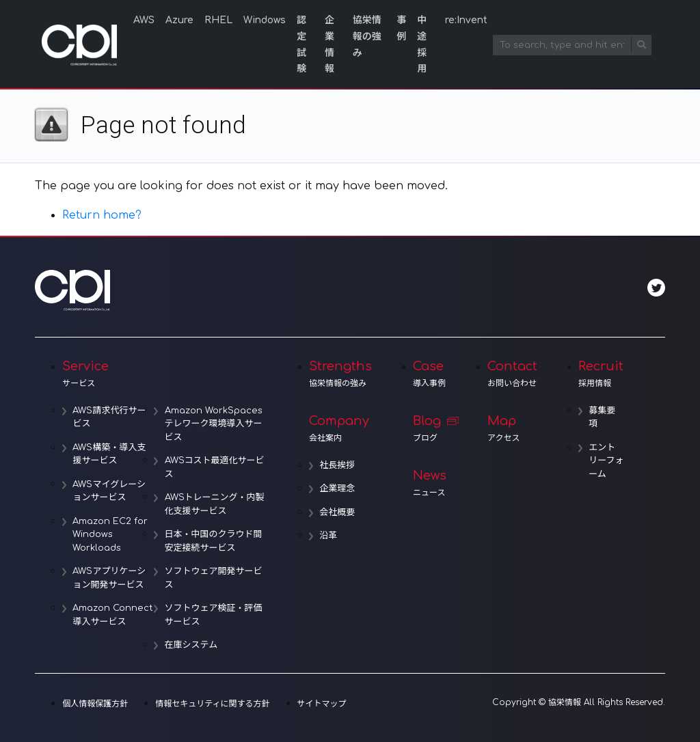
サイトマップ (322, 704)
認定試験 (301, 44)
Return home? (102, 215)
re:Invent (466, 20)
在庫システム (191, 645)
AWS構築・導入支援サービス (110, 454)
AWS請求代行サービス (110, 417)
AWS (144, 20)
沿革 (329, 536)
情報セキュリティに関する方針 (212, 704)
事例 (401, 28)
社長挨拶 (338, 465)
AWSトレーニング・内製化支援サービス (215, 504)
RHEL (218, 20)
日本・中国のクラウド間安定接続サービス (214, 541)
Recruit (601, 374)
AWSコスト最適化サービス (215, 467)
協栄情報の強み (367, 37)
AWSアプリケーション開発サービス (110, 578)
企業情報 (329, 44)
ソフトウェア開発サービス (214, 578)
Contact (512, 374)
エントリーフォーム (603, 461)
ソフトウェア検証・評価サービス (214, 615)
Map (512, 428)
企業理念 (338, 489)
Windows (265, 20)
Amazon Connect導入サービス (113, 615)
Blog (430, 428)
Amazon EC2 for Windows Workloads (111, 535)
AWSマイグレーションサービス (109, 491)
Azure (179, 20)
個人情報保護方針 (95, 704)
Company (340, 428)
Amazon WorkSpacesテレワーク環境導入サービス (214, 424)
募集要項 (603, 417)
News (430, 483)
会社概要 (338, 512)
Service (165, 374)
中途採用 (422, 44)
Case (430, 374)
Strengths (340, 374)
